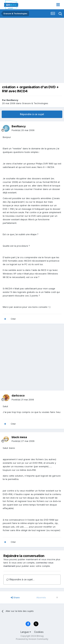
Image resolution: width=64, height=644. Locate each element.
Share (15, 597)
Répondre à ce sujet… (20, 579)
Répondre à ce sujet (32, 114)
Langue (26, 632)
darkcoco (18, 395)
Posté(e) (23, 130)
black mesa (19, 437)
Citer (13, 319)
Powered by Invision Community (32, 639)
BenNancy (12, 100)
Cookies (39, 632)
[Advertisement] (32, 51)
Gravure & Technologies (35, 103)
